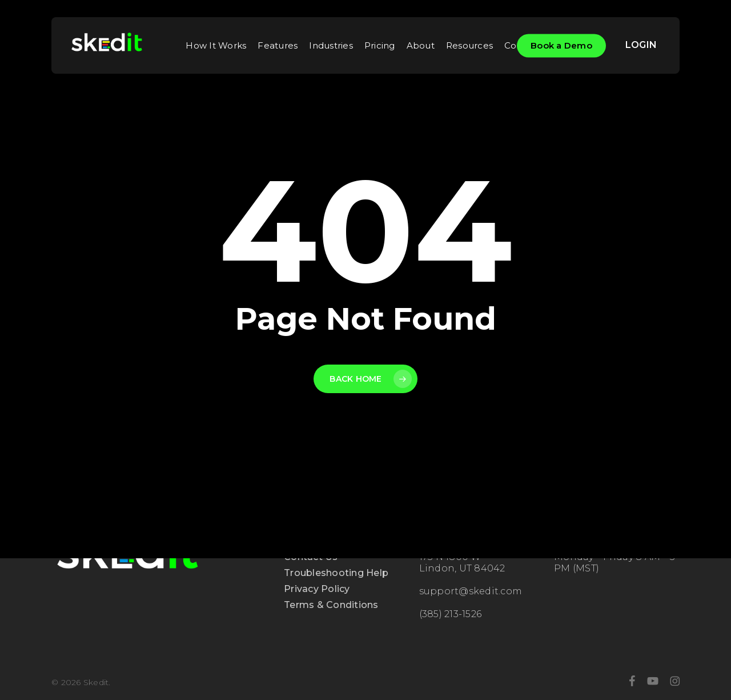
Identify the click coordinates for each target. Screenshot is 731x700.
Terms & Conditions (331, 605)
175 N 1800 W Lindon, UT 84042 (462, 563)
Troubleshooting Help (336, 573)
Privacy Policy (317, 589)
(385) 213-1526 (451, 614)
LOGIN (641, 45)
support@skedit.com (471, 591)
